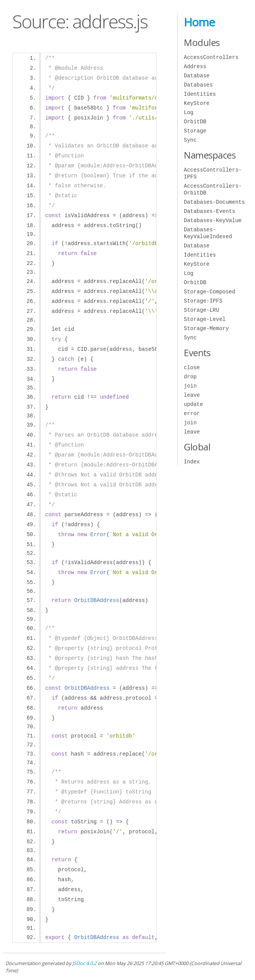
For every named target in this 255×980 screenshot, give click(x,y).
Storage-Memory (206, 328)
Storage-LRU (201, 310)
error (192, 413)
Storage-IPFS (203, 301)
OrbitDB (195, 122)
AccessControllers (211, 57)
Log (189, 112)
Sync (190, 140)
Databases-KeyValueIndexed (208, 233)
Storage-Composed (209, 292)
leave (192, 395)
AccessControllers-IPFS (213, 173)
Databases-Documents (214, 202)
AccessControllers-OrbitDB (213, 189)
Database (197, 76)
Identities (200, 94)
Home (199, 22)
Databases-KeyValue (213, 220)
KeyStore (197, 103)
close (192, 367)
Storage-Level (205, 319)
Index (192, 462)
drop (190, 377)
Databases (198, 85)
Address (195, 66)
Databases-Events (209, 211)
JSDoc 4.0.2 (84, 963)
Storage (195, 131)
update (193, 404)
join (190, 386)
